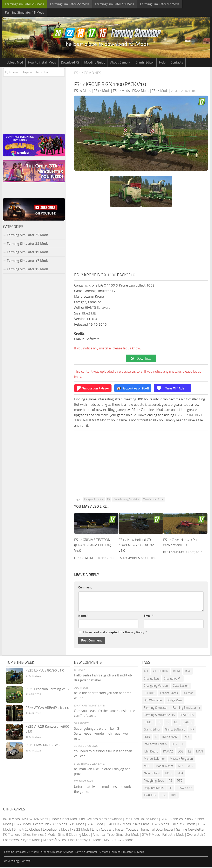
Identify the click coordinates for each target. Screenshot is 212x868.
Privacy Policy (135, 633)
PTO (180, 781)
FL (159, 723)
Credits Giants (169, 693)
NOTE (169, 774)
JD (183, 745)
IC (156, 737)
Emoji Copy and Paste (108, 830)
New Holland (152, 774)
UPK (174, 796)
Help (162, 63)
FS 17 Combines (88, 73)
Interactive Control (156, 745)
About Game (119, 63)
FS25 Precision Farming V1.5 (47, 690)
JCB (174, 745)
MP (180, 766)
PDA (180, 774)
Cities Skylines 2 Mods (39, 835)
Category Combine (94, 500)
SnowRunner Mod (64, 819)
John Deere (151, 752)
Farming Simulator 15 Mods (28, 270)
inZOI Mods (11, 819)
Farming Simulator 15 (186, 708)
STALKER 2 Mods (118, 825)
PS (170, 781)
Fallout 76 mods (183, 825)
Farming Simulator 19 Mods (28, 253)
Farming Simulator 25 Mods (28, 236)
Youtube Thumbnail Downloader (150, 830)
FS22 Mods (22, 825)
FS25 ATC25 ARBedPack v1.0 (47, 708)
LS (190, 752)
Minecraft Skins (54, 840)
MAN (199, 752)
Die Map (188, 693)
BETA (177, 672)
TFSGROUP (184, 788)
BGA (188, 672)
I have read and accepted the (113, 633)
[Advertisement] (141, 241)
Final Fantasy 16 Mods (85, 840)
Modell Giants (164, 766)
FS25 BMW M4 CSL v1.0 (44, 746)
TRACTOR (150, 796)
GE (176, 723)
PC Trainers (12, 835)
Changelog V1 (173, 679)
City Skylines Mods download (101, 819)
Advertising (11, 861)
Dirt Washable (153, 701)
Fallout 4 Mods (173, 835)
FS (108, 500)
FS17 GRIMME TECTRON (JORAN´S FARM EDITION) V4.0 (93, 546)
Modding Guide (95, 63)
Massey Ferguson (181, 759)
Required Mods (154, 788)
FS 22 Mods (81, 830)
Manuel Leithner (154, 759)
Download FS (70, 63)
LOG (180, 752)
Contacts (177, 63)
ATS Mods (77, 825)
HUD (147, 737)
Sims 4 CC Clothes (27, 830)
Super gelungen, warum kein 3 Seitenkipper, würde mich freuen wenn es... (103, 734)
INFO (187, 737)
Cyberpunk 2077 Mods (50, 825)
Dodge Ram (174, 701)
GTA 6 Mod (95, 825)
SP (170, 788)
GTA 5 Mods (151, 835)
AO (146, 672)
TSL (164, 796)
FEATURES (187, 715)
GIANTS (187, 723)
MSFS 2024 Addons (119, 840)
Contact (25, 861)
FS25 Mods (160, 825)
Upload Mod (15, 63)
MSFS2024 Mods (35, 819)
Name (84, 616)
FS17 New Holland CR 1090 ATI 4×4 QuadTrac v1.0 (136, 546)
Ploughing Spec (154, 781)
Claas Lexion (181, 686)
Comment (85, 588)
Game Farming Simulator (126, 500)
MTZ (190, 766)
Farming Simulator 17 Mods (28, 261)
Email (149, 616)
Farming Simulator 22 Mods (28, 244)
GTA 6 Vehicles (172, 819)
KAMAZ (168, 752)
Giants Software (175, 730)
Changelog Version (156, 686)
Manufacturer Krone (153, 500)
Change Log (151, 679)
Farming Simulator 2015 (159, 715)
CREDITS (149, 693)
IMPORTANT (171, 737)
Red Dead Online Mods (141, 819)
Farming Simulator (156, 708)
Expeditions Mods (56, 830)
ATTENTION (160, 672)
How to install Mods (42, 63)
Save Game (141, 825)
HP (192, 730)
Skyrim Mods (31, 840)
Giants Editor (145, 63)
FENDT (148, 723)
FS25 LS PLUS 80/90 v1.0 (45, 671)
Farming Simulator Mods (24, 4)
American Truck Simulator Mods (116, 835)
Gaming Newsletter (190, 830)
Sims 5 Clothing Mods (74, 835)
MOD (147, 766)
